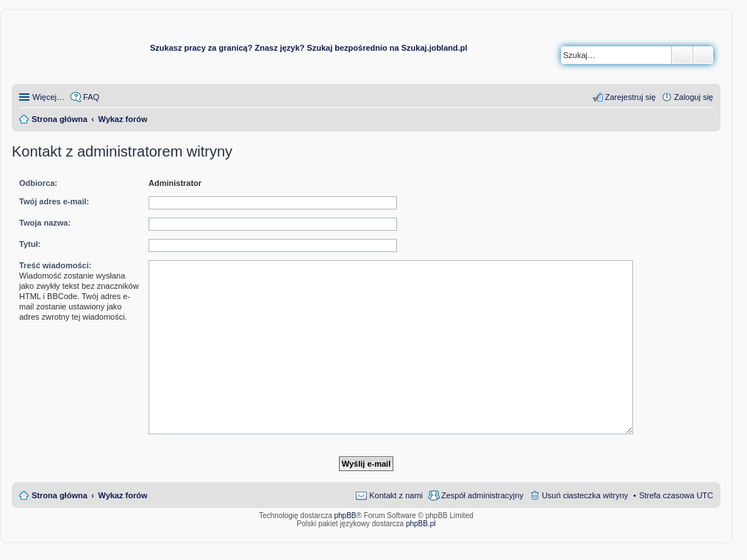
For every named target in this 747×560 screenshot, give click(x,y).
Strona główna (60, 495)
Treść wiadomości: (55, 265)
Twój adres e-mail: (54, 201)
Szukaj (682, 55)
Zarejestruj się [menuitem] (630, 97)
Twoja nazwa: (45, 223)
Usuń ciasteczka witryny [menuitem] (585, 495)
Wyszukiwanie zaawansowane (703, 55)
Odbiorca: (38, 183)
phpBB (346, 516)
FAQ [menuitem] (91, 97)
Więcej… (49, 97)
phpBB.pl (421, 524)
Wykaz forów (122, 495)
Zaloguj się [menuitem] (694, 97)
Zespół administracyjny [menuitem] (482, 495)
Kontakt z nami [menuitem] (396, 495)
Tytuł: (30, 244)
